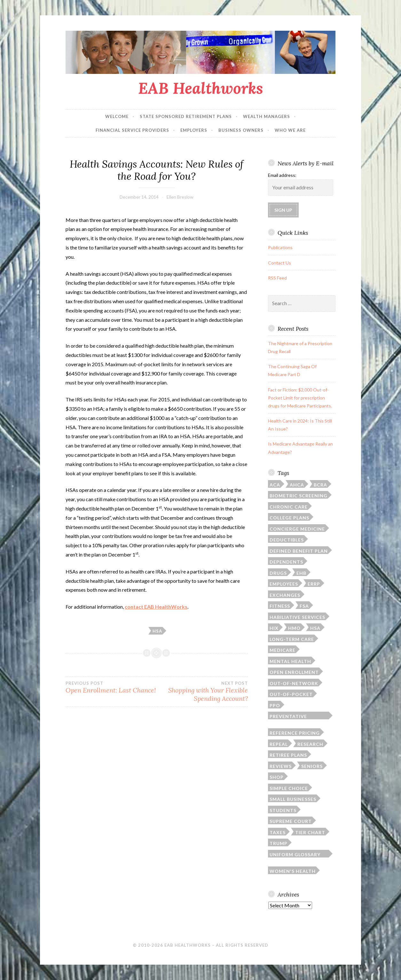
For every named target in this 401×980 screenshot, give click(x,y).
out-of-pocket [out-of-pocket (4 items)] (291, 694)
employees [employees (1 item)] (284, 584)
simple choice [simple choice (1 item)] (289, 788)
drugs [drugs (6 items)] (278, 573)
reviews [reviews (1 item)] (281, 766)
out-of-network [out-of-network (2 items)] (294, 683)
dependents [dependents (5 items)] (286, 562)
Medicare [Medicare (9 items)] (283, 650)
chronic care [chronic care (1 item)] (289, 507)
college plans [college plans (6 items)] (289, 518)
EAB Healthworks (201, 88)
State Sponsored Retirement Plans (186, 116)
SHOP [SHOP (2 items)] (277, 777)
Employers (194, 130)
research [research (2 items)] (310, 744)
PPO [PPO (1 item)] (275, 705)
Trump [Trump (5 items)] (279, 843)
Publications (280, 247)
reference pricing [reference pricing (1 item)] (295, 733)
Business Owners (241, 130)
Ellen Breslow (180, 197)
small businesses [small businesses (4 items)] (293, 799)
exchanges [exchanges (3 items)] (285, 595)
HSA (157, 631)
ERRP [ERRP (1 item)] (314, 584)
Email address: (282, 175)
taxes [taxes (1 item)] (278, 832)
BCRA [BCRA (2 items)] (320, 485)
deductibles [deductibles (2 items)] (287, 540)
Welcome (117, 116)
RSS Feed (277, 278)
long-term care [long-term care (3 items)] (292, 639)
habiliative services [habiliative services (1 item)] (297, 617)
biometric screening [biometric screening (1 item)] (299, 496)
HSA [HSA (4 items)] (315, 628)
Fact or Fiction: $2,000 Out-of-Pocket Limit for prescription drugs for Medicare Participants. (300, 398)
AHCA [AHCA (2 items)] (297, 485)
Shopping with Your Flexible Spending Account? (202, 692)
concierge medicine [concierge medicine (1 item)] (297, 529)
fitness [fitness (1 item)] (280, 606)
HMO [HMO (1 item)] (294, 628)
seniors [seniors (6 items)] (312, 766)
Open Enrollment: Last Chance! (111, 687)
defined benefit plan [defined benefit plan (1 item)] (299, 551)
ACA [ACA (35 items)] (275, 485)
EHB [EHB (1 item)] (301, 573)
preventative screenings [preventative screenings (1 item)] (288, 716)
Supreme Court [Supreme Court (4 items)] (291, 821)
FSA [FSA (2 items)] (304, 606)
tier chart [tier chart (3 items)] (310, 832)
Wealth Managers (267, 116)
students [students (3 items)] (283, 810)
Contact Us (279, 263)
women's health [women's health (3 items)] (293, 871)
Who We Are (290, 130)
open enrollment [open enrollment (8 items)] (294, 672)
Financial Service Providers (132, 130)
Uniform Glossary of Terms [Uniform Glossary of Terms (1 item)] (295, 855)
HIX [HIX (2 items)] (274, 628)
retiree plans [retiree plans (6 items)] (288, 755)
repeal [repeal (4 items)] (279, 744)
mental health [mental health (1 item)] (290, 661)
